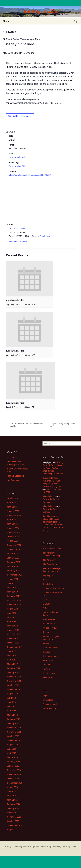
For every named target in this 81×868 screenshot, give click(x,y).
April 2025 (12, 503)
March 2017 (12, 664)
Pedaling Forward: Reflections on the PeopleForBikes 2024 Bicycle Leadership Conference (53, 468)
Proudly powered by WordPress (19, 846)
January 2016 (13, 723)
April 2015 (12, 753)
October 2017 (13, 643)
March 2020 (12, 566)
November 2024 (14, 515)
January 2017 (13, 672)
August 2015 (13, 745)
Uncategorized (49, 673)
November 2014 (14, 774)
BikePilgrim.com (50, 496)
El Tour (46, 608)
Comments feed (50, 704)
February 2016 (14, 719)
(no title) (11, 457)
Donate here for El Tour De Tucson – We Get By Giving (53, 528)
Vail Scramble (13, 480)
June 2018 (12, 613)
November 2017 (14, 639)
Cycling (46, 600)
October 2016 (13, 685)
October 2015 (13, 736)
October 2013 (13, 821)
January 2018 (13, 630)
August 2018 (13, 609)
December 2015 (14, 728)
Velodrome (47, 677)
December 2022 (14, 545)
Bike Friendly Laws (51, 564)
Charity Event (48, 584)
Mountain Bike (49, 619)
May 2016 (11, 706)
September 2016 (15, 689)
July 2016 (11, 698)
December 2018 (14, 600)
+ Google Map (44, 236)
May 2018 (11, 617)
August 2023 (13, 541)
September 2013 (15, 825)
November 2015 (14, 732)
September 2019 (15, 575)
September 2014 (15, 783)
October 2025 (13, 498)
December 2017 (14, 634)
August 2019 (13, 579)
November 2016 (14, 681)
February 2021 (14, 562)
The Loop (47, 665)
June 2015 (12, 749)
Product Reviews (50, 628)
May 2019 (11, 588)
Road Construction (51, 648)
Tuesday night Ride (17, 157)
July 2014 (11, 791)
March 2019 (12, 592)
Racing (46, 632)
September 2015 (15, 740)
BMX (45, 580)
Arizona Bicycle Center (53, 549)
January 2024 (13, 528)
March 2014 (12, 800)
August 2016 (13, 694)
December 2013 (14, 813)
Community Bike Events (53, 588)
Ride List (46, 643)
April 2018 (12, 622)
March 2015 (12, 757)
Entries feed (48, 700)
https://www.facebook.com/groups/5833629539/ (30, 175)
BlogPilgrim (48, 576)
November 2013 (14, 817)
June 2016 (12, 702)
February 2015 (14, 762)
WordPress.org (49, 708)
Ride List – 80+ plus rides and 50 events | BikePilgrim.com (52, 519)
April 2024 (12, 520)
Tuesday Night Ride (17, 166)
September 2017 (15, 647)
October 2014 (13, 779)
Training (46, 669)
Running (46, 652)
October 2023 (13, 537)
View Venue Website (18, 242)
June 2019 (12, 583)
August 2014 (13, 787)
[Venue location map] (40, 199)
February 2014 (14, 804)
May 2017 (11, 655)
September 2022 (15, 549)
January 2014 (13, 808)
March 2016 (12, 715)
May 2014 (11, 796)
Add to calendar (21, 116)
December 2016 (14, 677)
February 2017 (14, 668)
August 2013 (13, 830)
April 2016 (12, 711)
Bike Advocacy (49, 560)
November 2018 (14, 605)
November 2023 (14, 532)
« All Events (9, 32)
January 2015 (13, 766)
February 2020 (14, 571)
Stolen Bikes (48, 660)
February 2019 (14, 596)
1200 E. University (17, 229)
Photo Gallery (49, 624)
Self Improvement (50, 656)
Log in (45, 696)
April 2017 (12, 660)
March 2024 (12, 524)
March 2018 (12, 626)
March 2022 (12, 554)
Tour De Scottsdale (16, 476)
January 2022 (13, 558)
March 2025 (12, 507)
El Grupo (46, 604)
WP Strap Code (69, 846)
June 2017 (12, 651)
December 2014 (14, 770)
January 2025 (13, 511)
